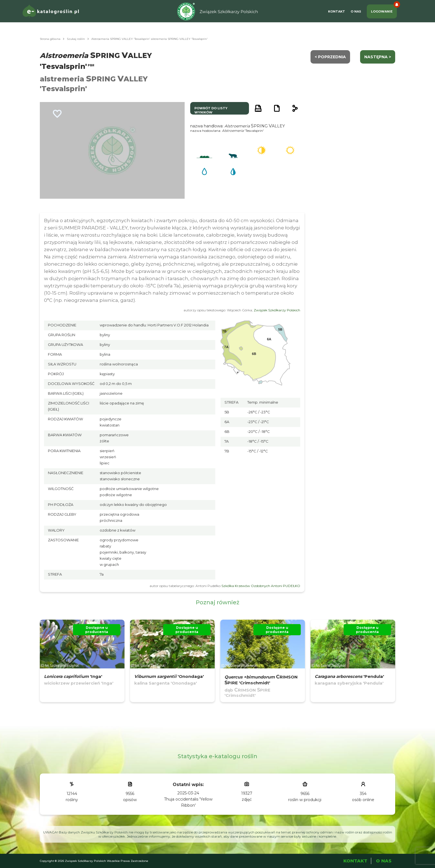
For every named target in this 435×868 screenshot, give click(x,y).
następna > (378, 57)
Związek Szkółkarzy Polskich (277, 310)
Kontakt (337, 11)
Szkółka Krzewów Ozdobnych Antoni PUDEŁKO (261, 586)
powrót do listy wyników (211, 110)
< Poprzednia (330, 57)
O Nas (356, 11)
